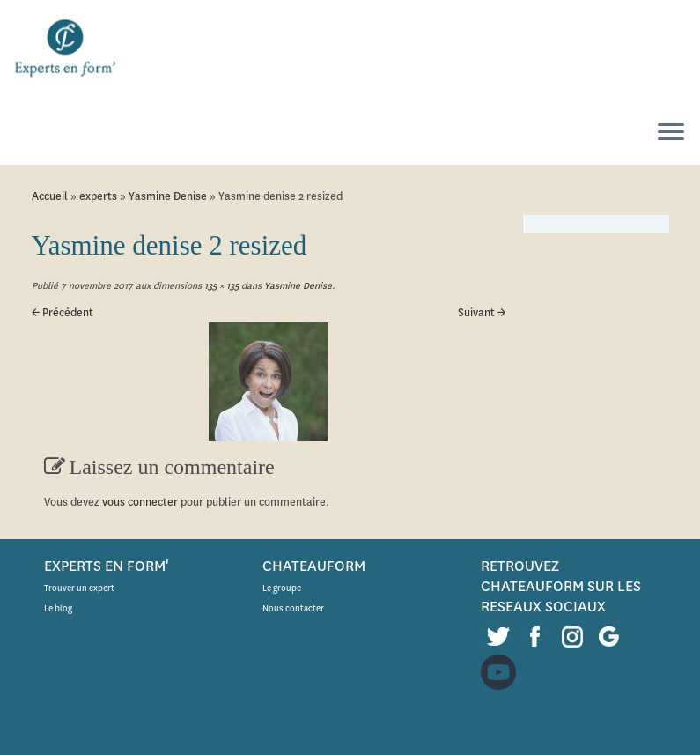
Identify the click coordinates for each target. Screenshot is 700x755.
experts (98, 196)
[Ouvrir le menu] (671, 133)
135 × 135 (220, 286)
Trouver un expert (79, 588)
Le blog (58, 608)
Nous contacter (293, 608)
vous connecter (140, 502)
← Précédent (63, 312)
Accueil (50, 196)
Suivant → (482, 312)
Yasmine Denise (168, 196)
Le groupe (282, 588)
